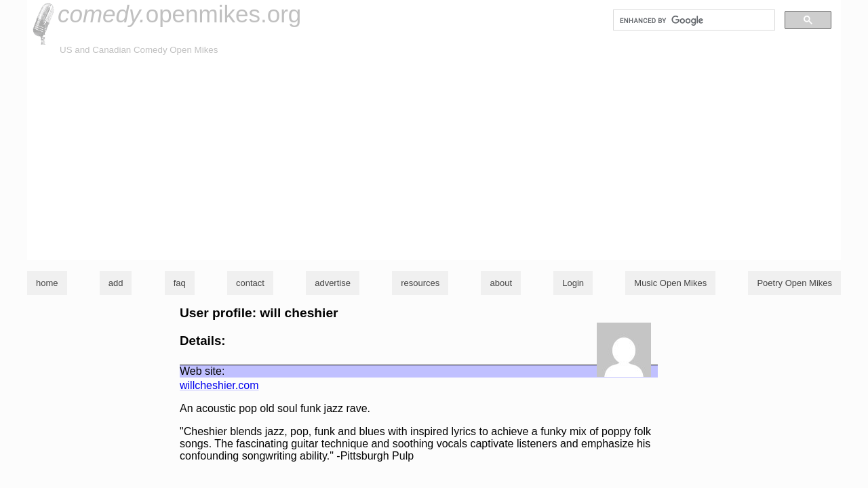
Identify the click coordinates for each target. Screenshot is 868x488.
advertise (333, 283)
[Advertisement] (434, 159)
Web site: (202, 371)
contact (250, 283)
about (501, 283)
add (116, 283)
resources (420, 283)
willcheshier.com (219, 385)
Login (573, 283)
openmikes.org (179, 14)
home (47, 283)
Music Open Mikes (670, 283)
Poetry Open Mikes (794, 283)
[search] (693, 20)
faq (180, 283)
